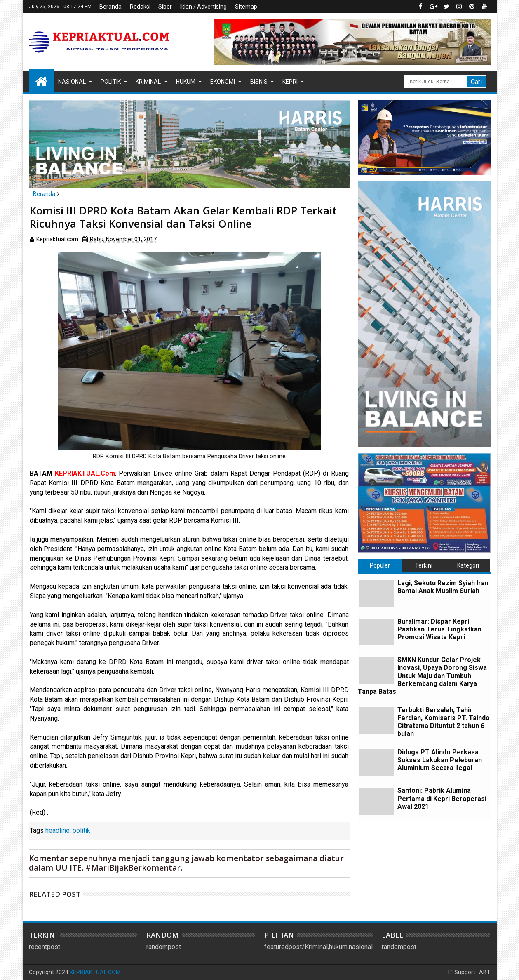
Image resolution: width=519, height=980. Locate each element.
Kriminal (148, 82)
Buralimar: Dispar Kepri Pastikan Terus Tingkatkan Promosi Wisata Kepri (439, 629)
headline (58, 830)
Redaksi (140, 7)
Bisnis (259, 82)
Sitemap (246, 7)
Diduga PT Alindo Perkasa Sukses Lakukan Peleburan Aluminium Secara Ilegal (440, 760)
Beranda (110, 7)
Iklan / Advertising (203, 7)
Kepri (290, 82)
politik (81, 830)
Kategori (468, 565)
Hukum (186, 82)
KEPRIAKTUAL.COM (95, 972)
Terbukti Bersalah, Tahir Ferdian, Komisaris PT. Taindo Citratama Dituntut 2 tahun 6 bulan (444, 722)
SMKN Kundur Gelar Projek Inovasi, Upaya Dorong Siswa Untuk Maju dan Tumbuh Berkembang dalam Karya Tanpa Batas (422, 676)
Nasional (72, 82)
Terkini (424, 565)
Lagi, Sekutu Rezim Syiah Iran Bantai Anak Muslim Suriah (443, 587)
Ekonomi (223, 82)
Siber (165, 7)
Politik (111, 82)
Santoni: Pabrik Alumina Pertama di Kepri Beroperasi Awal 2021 (442, 798)
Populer (380, 565)
